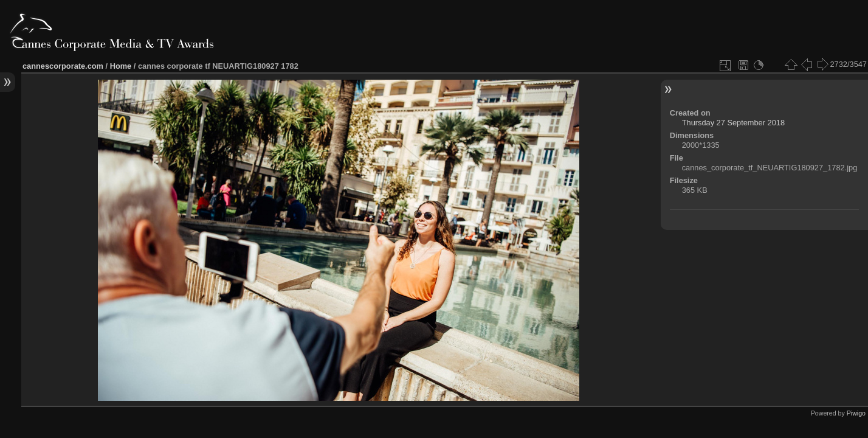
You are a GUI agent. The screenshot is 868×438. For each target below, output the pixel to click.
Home (121, 66)
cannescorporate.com (63, 66)
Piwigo (856, 413)
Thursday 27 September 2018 (733, 123)
